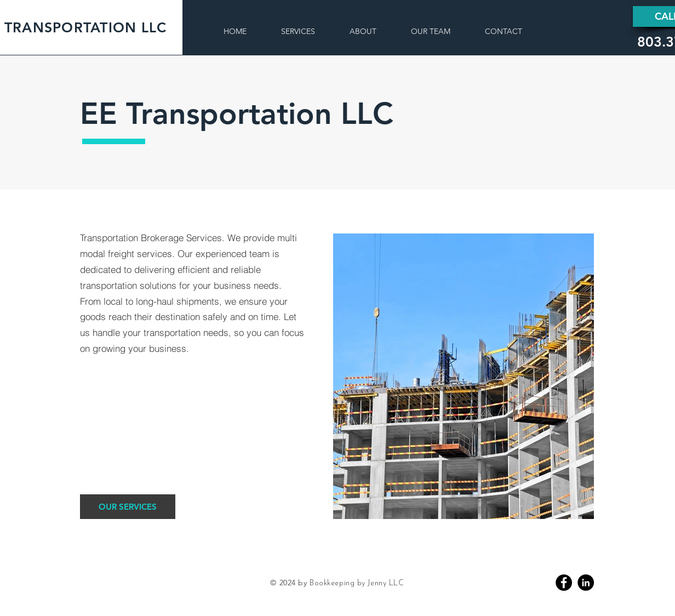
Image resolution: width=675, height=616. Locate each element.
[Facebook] (564, 583)
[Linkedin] (586, 583)
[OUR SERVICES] (128, 507)
